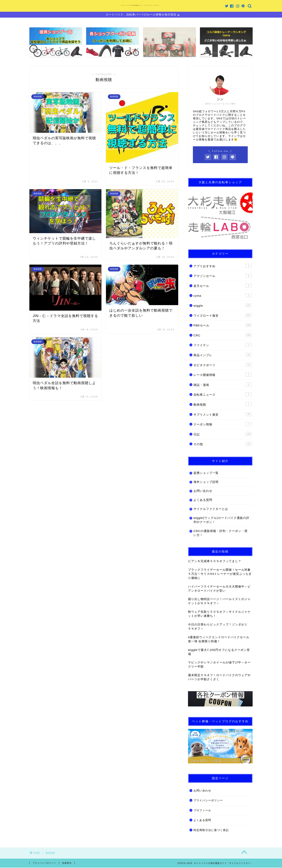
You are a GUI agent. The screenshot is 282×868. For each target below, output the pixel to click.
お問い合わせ (203, 491)
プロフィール (202, 811)
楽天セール (222, 286)
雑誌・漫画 (222, 385)
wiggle (222, 306)
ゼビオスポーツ (222, 365)
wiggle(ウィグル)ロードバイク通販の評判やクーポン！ (218, 520)
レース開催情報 (222, 375)
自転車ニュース (222, 395)
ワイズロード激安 (222, 316)
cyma (222, 296)
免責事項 (67, 863)
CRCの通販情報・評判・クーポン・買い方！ (219, 534)
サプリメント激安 (222, 415)
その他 (222, 444)
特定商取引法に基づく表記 (211, 831)
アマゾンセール (222, 276)
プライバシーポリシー (208, 801)
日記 (222, 435)
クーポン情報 (222, 425)
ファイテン (222, 345)
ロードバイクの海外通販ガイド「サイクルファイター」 (141, 5)
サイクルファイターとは (211, 509)
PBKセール (222, 326)
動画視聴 (222, 405)
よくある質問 (203, 500)
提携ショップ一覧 (206, 473)
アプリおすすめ (222, 266)
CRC (222, 336)
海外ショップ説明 (206, 482)
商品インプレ (222, 355)
